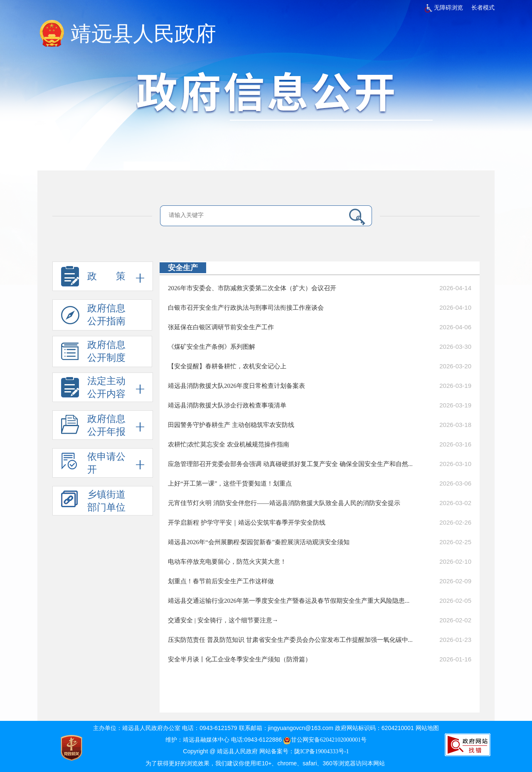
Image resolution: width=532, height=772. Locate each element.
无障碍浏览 (444, 8)
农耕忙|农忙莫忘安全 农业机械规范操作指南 (229, 444)
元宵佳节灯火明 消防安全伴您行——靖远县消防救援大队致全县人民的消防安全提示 (284, 503)
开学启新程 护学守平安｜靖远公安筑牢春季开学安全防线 (247, 523)
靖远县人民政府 (143, 34)
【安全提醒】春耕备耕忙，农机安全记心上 (227, 366)
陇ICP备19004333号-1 (321, 751)
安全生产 (183, 268)
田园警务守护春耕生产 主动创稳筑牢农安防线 (231, 425)
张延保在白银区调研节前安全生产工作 (221, 327)
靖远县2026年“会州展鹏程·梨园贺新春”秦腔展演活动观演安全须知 (259, 542)
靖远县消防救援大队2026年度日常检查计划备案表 (236, 386)
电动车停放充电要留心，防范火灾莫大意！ (227, 562)
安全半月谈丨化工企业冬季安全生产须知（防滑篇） (240, 659)
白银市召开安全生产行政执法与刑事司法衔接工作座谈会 (246, 308)
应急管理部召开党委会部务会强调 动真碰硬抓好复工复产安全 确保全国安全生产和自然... (290, 464)
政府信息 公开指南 (93, 317)
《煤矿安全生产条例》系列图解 (212, 347)
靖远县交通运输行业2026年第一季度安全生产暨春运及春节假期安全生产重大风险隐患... (289, 601)
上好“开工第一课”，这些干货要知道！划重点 (230, 483)
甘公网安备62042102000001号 (325, 740)
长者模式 (483, 8)
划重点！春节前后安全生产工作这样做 (221, 581)
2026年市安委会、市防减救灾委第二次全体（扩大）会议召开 (252, 288)
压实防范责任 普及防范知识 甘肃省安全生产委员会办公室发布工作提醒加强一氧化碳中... (290, 640)
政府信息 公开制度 (93, 353)
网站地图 (427, 728)
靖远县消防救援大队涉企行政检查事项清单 (227, 405)
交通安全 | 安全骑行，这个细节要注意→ (223, 620)
